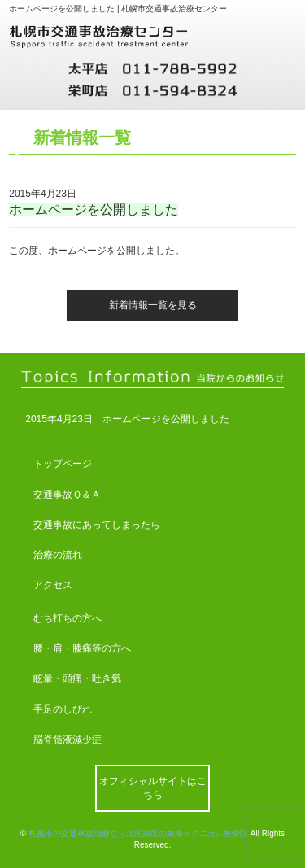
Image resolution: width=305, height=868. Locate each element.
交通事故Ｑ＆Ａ (67, 495)
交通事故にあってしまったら (97, 525)
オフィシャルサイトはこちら (153, 788)
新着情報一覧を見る (153, 305)
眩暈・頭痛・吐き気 (77, 678)
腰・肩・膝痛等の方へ (82, 648)
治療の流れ (58, 555)
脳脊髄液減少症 (68, 739)
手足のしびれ (63, 709)
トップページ (63, 464)
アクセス (53, 585)
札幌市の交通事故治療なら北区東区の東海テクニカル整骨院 (138, 833)
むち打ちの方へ (68, 618)
